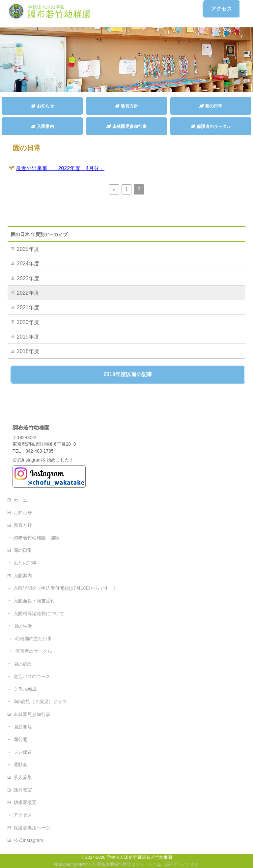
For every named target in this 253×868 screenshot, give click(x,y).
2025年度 (28, 249)
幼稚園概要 (25, 802)
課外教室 (23, 790)
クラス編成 (25, 689)
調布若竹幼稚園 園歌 (37, 538)
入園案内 (23, 576)
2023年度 (28, 278)
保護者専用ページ (32, 828)
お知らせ (23, 513)
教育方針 (23, 525)
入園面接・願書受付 (34, 601)
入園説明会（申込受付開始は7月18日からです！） (66, 588)
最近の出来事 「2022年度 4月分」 (60, 168)
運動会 (20, 764)
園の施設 (23, 664)
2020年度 (28, 322)
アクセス (221, 9)
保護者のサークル (34, 651)
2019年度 (28, 337)
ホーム (20, 500)
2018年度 (28, 351)
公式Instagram (28, 840)
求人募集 (23, 777)
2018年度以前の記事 (128, 374)
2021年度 (28, 307)
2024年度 (28, 264)
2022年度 (28, 293)
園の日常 (23, 550)
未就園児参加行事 (32, 714)
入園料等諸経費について (39, 614)
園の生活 (23, 626)
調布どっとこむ (180, 864)
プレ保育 (23, 752)
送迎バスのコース (32, 676)
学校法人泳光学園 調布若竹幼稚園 (140, 857)
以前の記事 (25, 563)
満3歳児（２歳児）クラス (40, 702)
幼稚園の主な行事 (34, 639)
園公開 (20, 739)
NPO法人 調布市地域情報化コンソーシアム (120, 864)
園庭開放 (23, 727)
